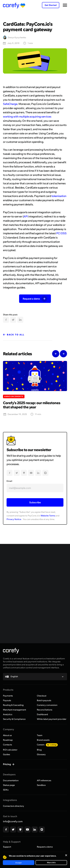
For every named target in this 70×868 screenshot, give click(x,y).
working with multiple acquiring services (27, 117)
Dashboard (42, 714)
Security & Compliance (14, 719)
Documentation (11, 780)
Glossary (41, 754)
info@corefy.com (13, 821)
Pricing (7, 764)
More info (51, 863)
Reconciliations (45, 710)
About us (7, 735)
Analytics (8, 714)
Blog (39, 750)
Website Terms (48, 516)
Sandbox (41, 785)
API (26, 216)
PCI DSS (61, 233)
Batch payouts (44, 700)
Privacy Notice (14, 519)
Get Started (51, 5)
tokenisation (59, 196)
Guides (6, 754)
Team (40, 735)
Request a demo (45, 847)
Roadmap (8, 740)
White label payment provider (52, 719)
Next (63, 354)
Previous (56, 354)
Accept (19, 863)
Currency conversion (47, 705)
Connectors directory (14, 806)
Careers (47, 745)
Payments (8, 696)
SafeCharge (10, 104)
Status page (9, 785)
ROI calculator (10, 750)
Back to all (16, 335)
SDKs (6, 790)
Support (7, 847)
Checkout (42, 696)
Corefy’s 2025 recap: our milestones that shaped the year (32, 405)
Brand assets (43, 740)
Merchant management (14, 710)
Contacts (7, 745)
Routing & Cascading (13, 705)
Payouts (7, 700)
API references (44, 780)
